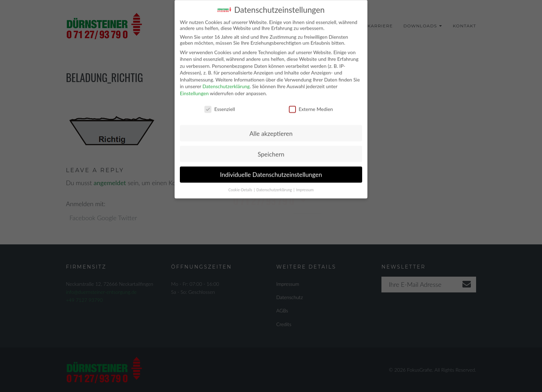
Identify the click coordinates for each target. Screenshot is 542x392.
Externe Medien (311, 105)
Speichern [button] (271, 150)
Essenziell (220, 105)
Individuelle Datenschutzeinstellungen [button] (271, 171)
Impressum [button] (305, 186)
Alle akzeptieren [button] (271, 129)
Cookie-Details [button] (241, 186)
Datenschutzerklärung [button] (275, 186)
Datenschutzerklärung (226, 82)
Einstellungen (194, 89)
